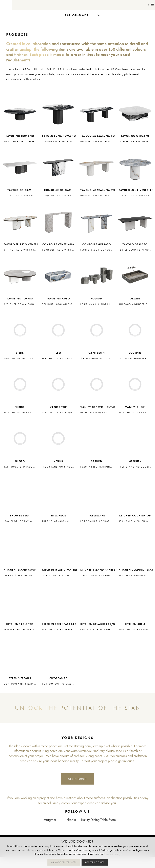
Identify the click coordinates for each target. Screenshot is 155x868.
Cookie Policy (113, 854)
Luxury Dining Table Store (98, 820)
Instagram (49, 820)
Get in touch (77, 779)
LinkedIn (70, 820)
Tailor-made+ (34, 5)
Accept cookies (95, 862)
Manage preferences (64, 862)
